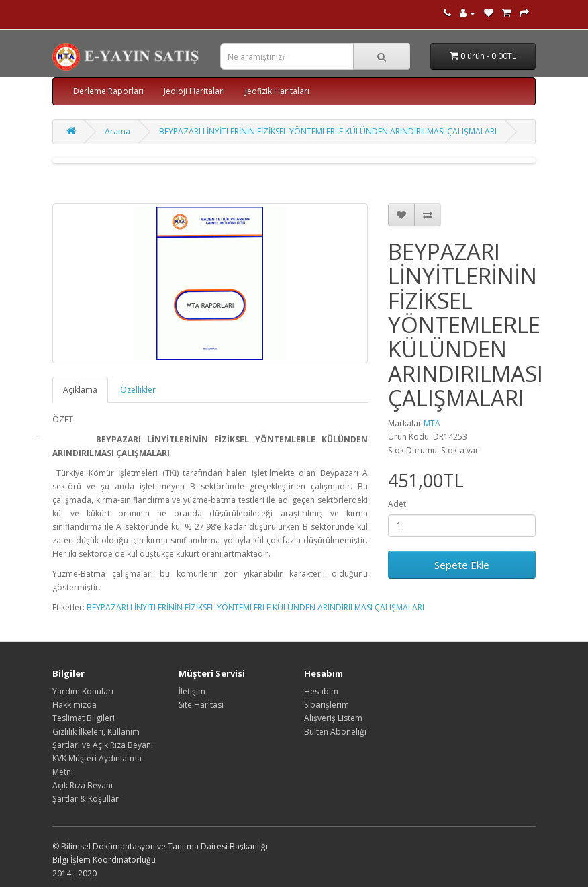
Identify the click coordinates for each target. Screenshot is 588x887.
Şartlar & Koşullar (86, 799)
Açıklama (80, 390)
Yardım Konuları (83, 691)
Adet (397, 504)
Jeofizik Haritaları (277, 91)
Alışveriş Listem (333, 718)
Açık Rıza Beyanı (83, 785)
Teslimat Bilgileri (84, 718)
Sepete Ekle (462, 565)
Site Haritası (201, 705)
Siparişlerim (327, 705)
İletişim (192, 691)
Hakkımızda (75, 705)
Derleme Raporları (108, 91)
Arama (117, 131)
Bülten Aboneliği (335, 732)
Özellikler (138, 390)
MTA (432, 423)
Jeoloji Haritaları (194, 91)
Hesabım (321, 691)
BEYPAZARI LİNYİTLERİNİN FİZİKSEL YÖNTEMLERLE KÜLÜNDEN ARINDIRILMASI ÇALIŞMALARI (328, 131)
